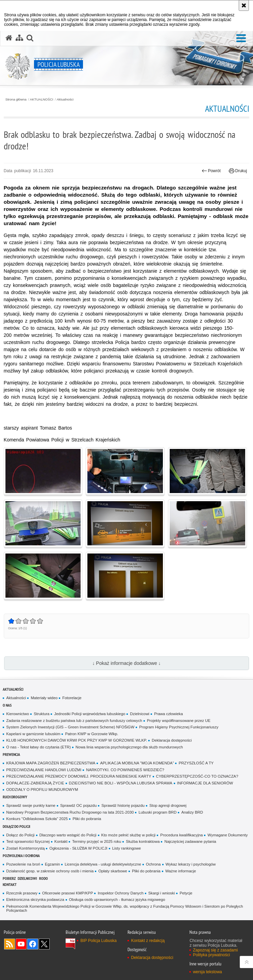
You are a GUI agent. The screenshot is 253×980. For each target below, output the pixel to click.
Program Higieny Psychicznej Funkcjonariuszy (179, 727)
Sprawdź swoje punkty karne (31, 805)
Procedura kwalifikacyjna (181, 835)
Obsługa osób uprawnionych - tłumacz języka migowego (117, 900)
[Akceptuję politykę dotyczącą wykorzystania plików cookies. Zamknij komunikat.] (244, 5)
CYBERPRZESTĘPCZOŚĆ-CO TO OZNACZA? (197, 776)
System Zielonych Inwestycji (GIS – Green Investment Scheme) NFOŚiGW (70, 727)
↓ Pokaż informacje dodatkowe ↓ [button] (126, 663)
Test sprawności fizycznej (28, 841)
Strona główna (16, 99)
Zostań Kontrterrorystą (25, 848)
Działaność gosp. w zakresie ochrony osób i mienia (50, 871)
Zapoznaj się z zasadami (215, 950)
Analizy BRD (192, 812)
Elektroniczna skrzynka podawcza (35, 900)
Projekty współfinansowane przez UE (179, 721)
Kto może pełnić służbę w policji (129, 835)
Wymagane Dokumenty (227, 835)
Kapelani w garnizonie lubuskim (33, 734)
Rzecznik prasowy (22, 893)
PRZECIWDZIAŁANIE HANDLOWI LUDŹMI (44, 770)
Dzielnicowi (140, 714)
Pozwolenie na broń (23, 864)
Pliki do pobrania (87, 819)
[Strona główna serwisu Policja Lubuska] (9, 38)
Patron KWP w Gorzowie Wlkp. (91, 734)
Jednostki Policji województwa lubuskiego (90, 714)
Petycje (186, 893)
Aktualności (65, 99)
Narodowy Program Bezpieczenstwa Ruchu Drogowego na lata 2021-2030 (70, 812)
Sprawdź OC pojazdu (78, 805)
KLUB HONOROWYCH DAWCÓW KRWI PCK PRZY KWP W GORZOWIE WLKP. (77, 740)
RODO (44, 878)
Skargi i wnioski (162, 893)
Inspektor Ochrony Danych (120, 893)
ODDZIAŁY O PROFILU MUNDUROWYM (42, 790)
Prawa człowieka (168, 714)
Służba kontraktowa (143, 841)
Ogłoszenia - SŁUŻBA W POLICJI (78, 848)
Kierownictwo (18, 714)
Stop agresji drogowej (168, 805)
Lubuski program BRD (157, 812)
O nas (7, 705)
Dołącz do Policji (16, 826)
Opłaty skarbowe (113, 871)
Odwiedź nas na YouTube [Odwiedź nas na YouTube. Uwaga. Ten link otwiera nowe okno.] (21, 944)
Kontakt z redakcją (148, 941)
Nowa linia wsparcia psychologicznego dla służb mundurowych (129, 747)
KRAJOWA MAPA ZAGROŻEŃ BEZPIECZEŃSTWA (51, 763)
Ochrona (153, 864)
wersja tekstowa (207, 972)
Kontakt (61, 841)
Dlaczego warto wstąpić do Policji (68, 835)
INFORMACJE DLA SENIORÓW (205, 783)
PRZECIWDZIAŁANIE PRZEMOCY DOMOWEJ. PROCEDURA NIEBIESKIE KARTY (79, 776)
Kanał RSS (10, 944)
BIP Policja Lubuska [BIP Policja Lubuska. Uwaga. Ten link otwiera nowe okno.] (98, 941)
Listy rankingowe (127, 848)
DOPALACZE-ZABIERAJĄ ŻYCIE (35, 783)
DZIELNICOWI (27, 878)
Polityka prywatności (211, 955)
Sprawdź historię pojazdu (123, 805)
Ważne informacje (181, 871)
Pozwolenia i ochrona (21, 856)
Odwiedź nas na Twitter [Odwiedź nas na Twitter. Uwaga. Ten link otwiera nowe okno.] (44, 944)
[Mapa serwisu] (19, 38)
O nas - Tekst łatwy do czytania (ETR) (38, 747)
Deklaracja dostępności (172, 740)
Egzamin (52, 864)
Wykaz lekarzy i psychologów (191, 864)
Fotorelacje (72, 698)
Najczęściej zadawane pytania (190, 841)
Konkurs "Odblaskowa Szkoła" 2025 (37, 819)
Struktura (41, 714)
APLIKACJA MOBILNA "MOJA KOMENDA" (137, 763)
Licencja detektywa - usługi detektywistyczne (103, 864)
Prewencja (11, 754)
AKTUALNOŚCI (42, 99)
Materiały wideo (44, 698)
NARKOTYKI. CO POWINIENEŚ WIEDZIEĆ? (125, 770)
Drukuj (238, 171)
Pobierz (9, 878)
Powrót (211, 171)
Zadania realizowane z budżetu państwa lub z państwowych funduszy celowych (74, 721)
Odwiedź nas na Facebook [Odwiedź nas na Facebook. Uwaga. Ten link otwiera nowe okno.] (33, 944)
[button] (241, 39)
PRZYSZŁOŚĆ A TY (196, 763)
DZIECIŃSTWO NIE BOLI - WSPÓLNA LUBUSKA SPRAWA (121, 783)
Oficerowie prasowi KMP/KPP (68, 893)
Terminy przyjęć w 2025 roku (97, 841)
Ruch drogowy (15, 797)
